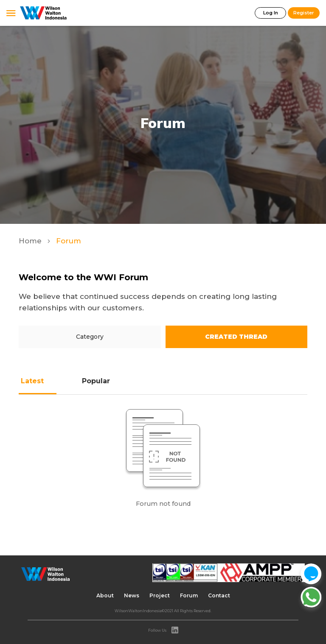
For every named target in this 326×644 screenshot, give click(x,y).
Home (31, 241)
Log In (271, 13)
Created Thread (236, 337)
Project (160, 595)
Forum (189, 595)
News (132, 595)
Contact (219, 595)
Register (304, 13)
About (105, 595)
